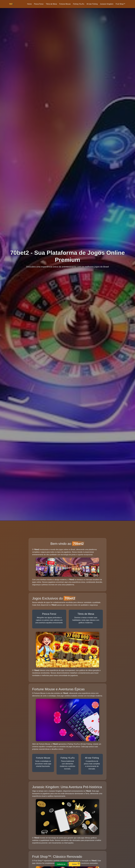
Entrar (75, 864)
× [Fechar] (79, 863)
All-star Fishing (92, 4)
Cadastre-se (61, 864)
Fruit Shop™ (120, 4)
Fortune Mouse (65, 4)
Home (29, 4)
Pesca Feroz (39, 4)
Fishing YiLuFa (79, 4)
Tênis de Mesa (51, 4)
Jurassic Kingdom (107, 4)
